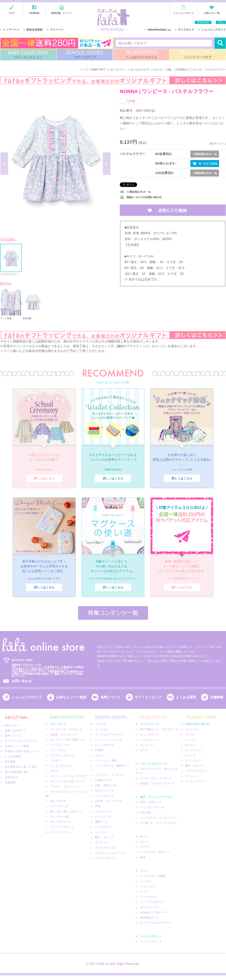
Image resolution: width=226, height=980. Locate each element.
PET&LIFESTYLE (141, 55)
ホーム (144, 836)
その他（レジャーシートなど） (159, 823)
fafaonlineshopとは (159, 30)
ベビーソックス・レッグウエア (69, 776)
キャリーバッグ (150, 907)
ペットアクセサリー (152, 902)
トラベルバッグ (150, 740)
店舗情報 (217, 697)
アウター (191, 735)
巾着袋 (99, 750)
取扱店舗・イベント (62, 13)
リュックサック (104, 796)
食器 (143, 857)
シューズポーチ (104, 745)
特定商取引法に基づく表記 (21, 767)
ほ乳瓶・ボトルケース (63, 735)
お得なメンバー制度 (71, 697)
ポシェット (147, 745)
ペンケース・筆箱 (106, 761)
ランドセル (102, 729)
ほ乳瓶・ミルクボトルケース (158, 783)
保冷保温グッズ (150, 918)
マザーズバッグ (59, 806)
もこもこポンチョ (61, 766)
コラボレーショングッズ (110, 853)
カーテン (145, 847)
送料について (111, 697)
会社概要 (10, 762)
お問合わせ (12, 777)
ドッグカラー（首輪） (154, 876)
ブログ (12, 13)
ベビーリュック (59, 745)
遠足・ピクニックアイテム (156, 797)
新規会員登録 (35, 30)
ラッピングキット (61, 832)
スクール (100, 724)
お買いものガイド (16, 730)
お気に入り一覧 (212, 13)
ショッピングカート (184, 13)
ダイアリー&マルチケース (156, 923)
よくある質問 (186, 697)
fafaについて (12, 725)
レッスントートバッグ (108, 740)
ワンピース (192, 729)
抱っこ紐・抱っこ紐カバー (66, 811)
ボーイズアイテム (61, 822)
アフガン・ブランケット (65, 787)
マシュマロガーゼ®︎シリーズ (67, 781)
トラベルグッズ (150, 724)
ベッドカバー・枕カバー (155, 852)
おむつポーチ (58, 801)
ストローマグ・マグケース (66, 729)
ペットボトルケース (152, 807)
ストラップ (102, 843)
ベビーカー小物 (59, 817)
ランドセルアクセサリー (110, 735)
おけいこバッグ (104, 791)
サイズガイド (186, 30)
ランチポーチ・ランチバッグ (158, 818)
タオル (54, 771)
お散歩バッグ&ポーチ (153, 912)
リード (144, 892)
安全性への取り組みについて (22, 751)
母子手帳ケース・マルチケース (159, 729)
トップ (84, 70)
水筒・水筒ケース (106, 785)
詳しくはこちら (44, 478)
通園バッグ (102, 822)
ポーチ (144, 750)
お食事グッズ (103, 780)
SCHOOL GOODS (85, 55)
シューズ (100, 832)
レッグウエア (103, 827)
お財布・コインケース (108, 801)
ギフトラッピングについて (21, 741)
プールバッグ (103, 811)
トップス (191, 740)
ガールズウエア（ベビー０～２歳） (152, 70)
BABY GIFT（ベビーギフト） (109, 70)
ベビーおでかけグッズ (154, 764)
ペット (144, 871)
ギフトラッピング (148, 697)
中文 (221, 22)
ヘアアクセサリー (196, 771)
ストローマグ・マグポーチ (156, 778)
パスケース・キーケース (110, 775)
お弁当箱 (145, 813)
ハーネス (145, 881)
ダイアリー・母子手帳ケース (67, 740)
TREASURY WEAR (198, 55)
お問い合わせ (22, 681)
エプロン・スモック (62, 755)
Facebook (34, 13)
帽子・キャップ (104, 837)
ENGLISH (203, 22)
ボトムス (191, 745)
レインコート (148, 886)
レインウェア (193, 761)
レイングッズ (103, 817)
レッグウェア (193, 750)
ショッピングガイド (214, 30)
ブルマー (55, 761)
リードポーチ (148, 897)
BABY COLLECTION (28, 55)
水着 (98, 806)
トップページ (11, 30)
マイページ (57, 30)
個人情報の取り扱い (17, 772)
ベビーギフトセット (62, 827)
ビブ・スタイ (58, 750)
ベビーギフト (58, 724)
